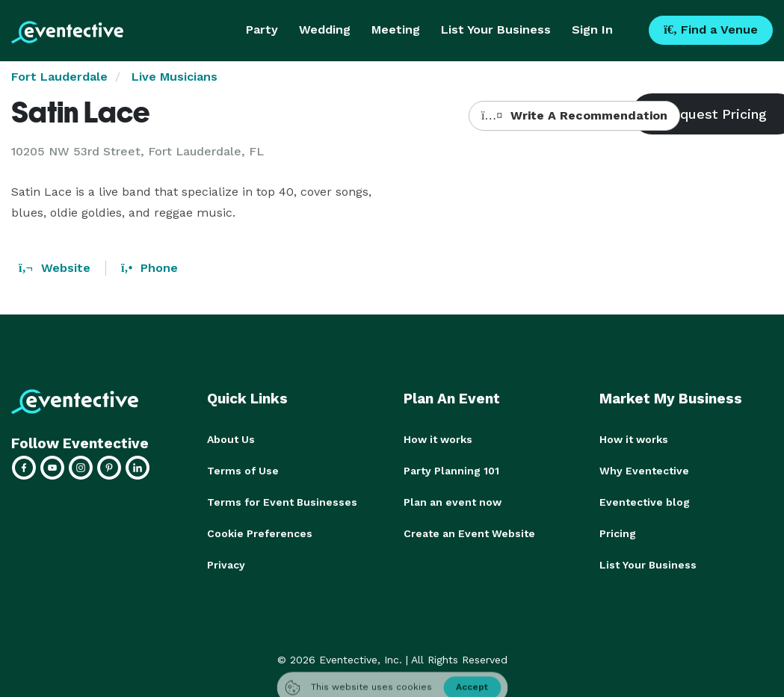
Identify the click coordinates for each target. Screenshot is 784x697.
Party (262, 30)
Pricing (618, 533)
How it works (438, 439)
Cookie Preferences (260, 533)
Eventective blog (645, 502)
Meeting (396, 30)
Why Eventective (644, 471)
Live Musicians (175, 77)
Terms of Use (243, 471)
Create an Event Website (469, 533)
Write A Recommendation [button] (574, 115)
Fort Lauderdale (59, 77)
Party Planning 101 (451, 471)
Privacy (226, 565)
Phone (149, 268)
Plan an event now (453, 502)
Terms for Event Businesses (282, 502)
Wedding (325, 30)
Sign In (592, 30)
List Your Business (496, 30)
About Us (231, 439)
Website (55, 268)
